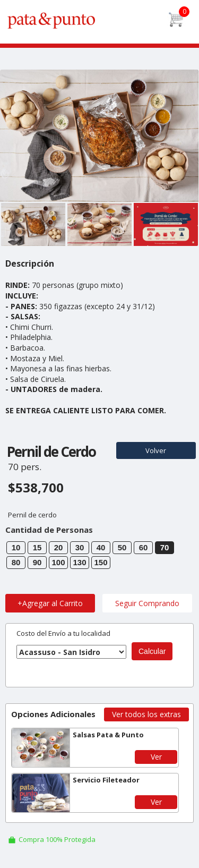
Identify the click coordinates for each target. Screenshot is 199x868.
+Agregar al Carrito (50, 603)
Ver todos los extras (146, 714)
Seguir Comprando (147, 603)
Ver (156, 757)
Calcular (152, 651)
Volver (156, 450)
